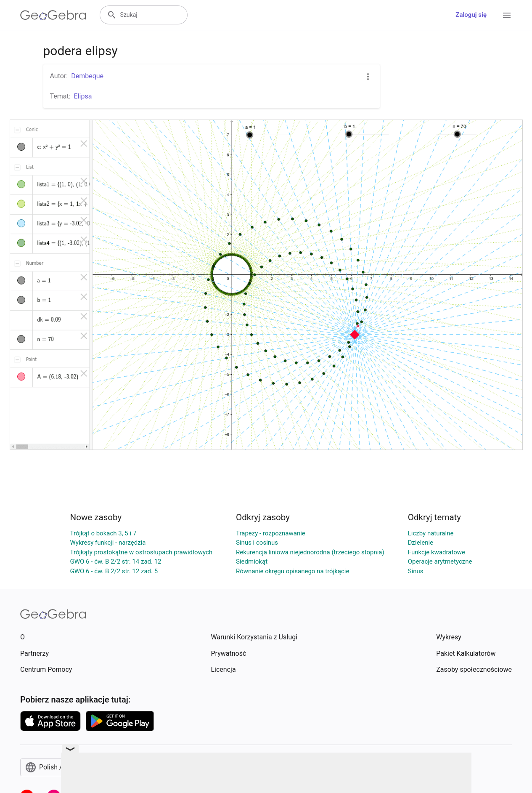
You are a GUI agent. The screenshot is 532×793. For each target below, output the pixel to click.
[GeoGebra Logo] (53, 15)
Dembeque (87, 76)
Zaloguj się (471, 15)
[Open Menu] (507, 15)
